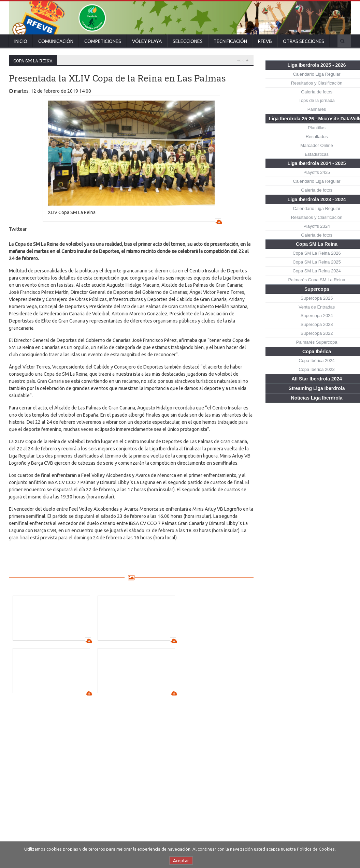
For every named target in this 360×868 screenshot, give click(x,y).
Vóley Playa (147, 41)
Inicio (21, 41)
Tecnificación (230, 41)
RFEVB (265, 41)
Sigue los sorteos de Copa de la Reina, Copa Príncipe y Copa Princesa (190, 773)
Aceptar (181, 860)
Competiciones (103, 41)
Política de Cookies (316, 849)
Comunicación (56, 41)
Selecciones (188, 41)
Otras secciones (304, 41)
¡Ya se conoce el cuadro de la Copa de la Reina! (188, 748)
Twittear (18, 229)
